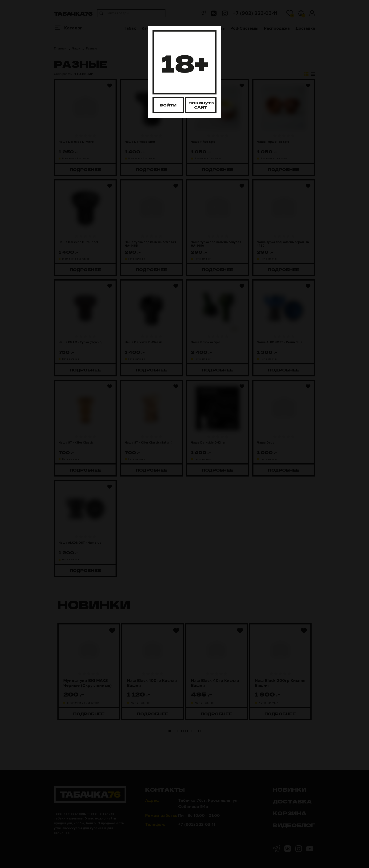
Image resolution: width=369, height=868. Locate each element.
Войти (168, 105)
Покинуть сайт (201, 105)
